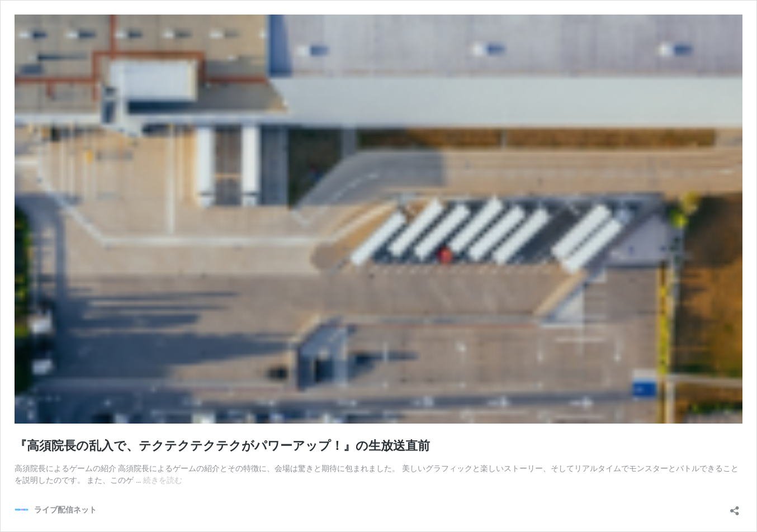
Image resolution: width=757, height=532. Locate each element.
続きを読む (163, 480)
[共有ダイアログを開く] (735, 507)
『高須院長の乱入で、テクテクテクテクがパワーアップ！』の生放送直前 (222, 446)
